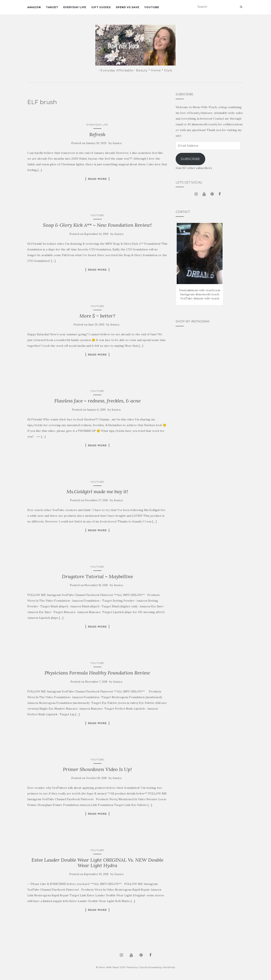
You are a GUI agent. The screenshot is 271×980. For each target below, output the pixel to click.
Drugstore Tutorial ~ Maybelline (97, 576)
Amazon (34, 7)
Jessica (117, 143)
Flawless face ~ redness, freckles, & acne (97, 401)
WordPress (169, 967)
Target (52, 7)
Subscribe (190, 159)
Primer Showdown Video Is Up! (97, 769)
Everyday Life (75, 7)
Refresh (97, 134)
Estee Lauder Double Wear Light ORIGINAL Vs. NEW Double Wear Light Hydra (97, 863)
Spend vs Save (128, 7)
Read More (97, 179)
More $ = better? (97, 316)
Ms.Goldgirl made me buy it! (97, 492)
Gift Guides (101, 7)
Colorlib (143, 967)
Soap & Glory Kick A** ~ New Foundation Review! (97, 225)
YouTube (152, 7)
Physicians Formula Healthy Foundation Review (97, 673)
